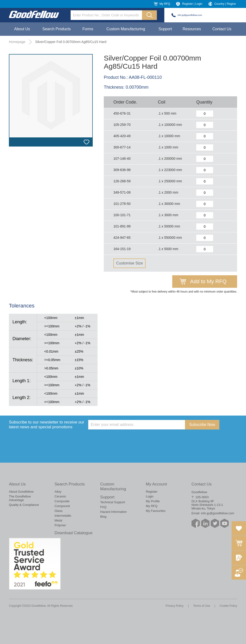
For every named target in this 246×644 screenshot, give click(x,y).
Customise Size (129, 263)
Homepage (17, 42)
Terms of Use (202, 606)
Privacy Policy (175, 606)
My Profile (153, 501)
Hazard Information (114, 512)
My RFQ (165, 4)
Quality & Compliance (24, 505)
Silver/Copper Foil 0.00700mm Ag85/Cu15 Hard (71, 42)
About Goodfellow (21, 492)
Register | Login (192, 4)
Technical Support (113, 502)
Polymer (60, 525)
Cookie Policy (228, 606)
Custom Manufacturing (126, 29)
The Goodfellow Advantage (20, 498)
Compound (62, 506)
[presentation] (125, 439)
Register (152, 492)
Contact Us (222, 29)
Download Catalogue (74, 533)
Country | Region (225, 4)
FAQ (103, 507)
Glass (58, 511)
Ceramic (60, 496)
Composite (62, 501)
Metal (58, 520)
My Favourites (156, 511)
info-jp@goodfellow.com (190, 15)
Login (150, 496)
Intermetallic (63, 516)
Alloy (58, 492)
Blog (103, 517)
